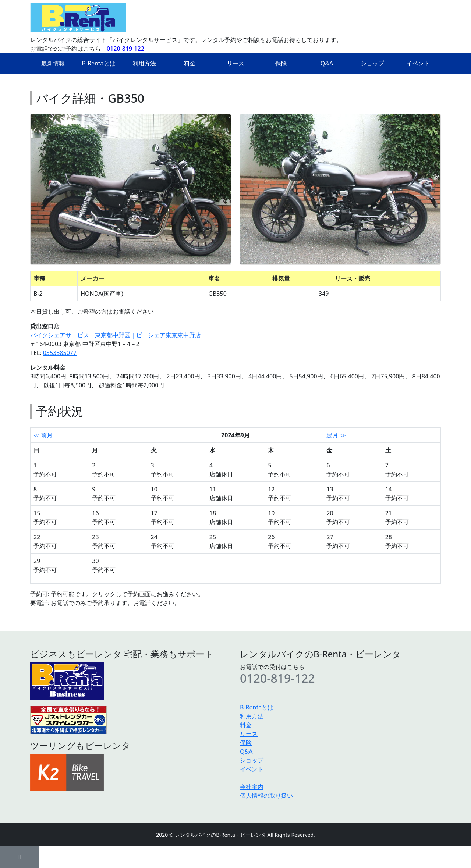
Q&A (327, 63)
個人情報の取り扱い (266, 796)
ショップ (372, 63)
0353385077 (60, 353)
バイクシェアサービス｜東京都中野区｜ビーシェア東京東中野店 (116, 335)
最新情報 (53, 63)
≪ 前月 (43, 435)
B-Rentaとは (98, 63)
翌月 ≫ (336, 435)
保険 (281, 63)
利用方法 (144, 63)
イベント (418, 63)
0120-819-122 (125, 49)
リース (235, 63)
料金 (190, 63)
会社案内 (252, 787)
